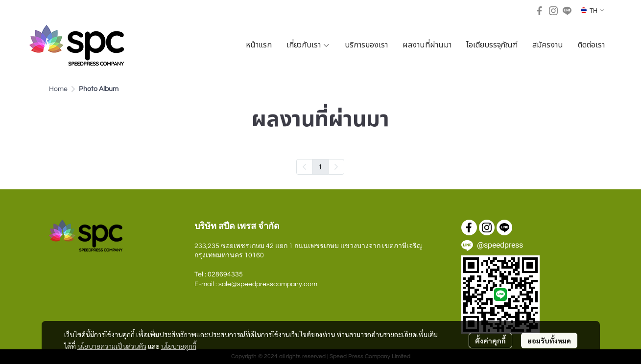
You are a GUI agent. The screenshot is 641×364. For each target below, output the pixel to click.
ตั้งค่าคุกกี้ (490, 341)
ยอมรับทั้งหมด (549, 341)
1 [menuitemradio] (320, 166)
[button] (592, 11)
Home (58, 89)
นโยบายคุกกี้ (179, 346)
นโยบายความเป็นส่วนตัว (112, 346)
